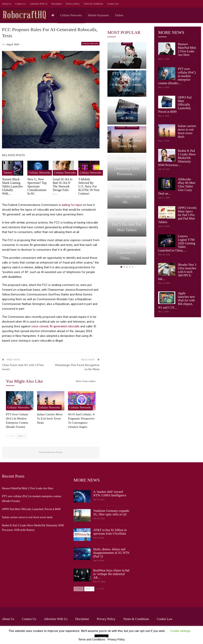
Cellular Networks (71, 15)
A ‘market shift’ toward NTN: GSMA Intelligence (110, 494)
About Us (7, 4)
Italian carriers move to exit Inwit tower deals (187, 131)
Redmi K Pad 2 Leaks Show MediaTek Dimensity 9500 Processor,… (127, 163)
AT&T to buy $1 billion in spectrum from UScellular (110, 532)
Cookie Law (113, 4)
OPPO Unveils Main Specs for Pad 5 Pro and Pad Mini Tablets (127, 222)
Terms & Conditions (93, 4)
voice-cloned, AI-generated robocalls (55, 326)
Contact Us (20, 4)
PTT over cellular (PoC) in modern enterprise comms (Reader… (127, 82)
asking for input (72, 205)
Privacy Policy (73, 4)
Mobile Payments (98, 15)
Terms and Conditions (92, 639)
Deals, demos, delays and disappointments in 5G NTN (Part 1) (111, 553)
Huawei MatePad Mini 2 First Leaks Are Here (187, 49)
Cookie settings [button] (180, 631)
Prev (11, 436)
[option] (127, 154)
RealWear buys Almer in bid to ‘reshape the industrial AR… (111, 574)
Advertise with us (39, 4)
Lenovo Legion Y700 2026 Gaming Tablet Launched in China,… (127, 247)
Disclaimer (57, 4)
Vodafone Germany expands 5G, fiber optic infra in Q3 (111, 513)
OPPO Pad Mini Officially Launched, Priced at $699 (127, 110)
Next (22, 436)
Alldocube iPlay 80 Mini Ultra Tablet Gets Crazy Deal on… (127, 194)
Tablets (119, 15)
